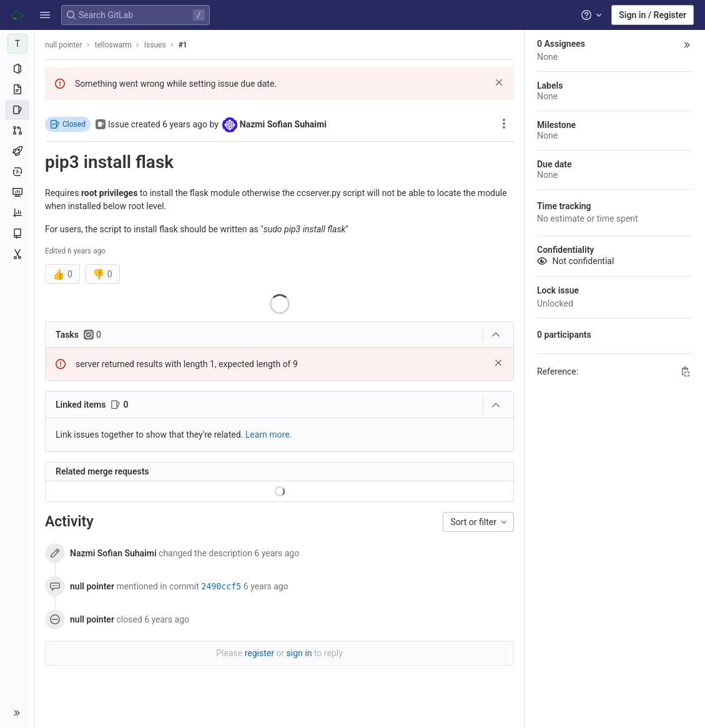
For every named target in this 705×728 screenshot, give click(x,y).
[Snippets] (17, 254)
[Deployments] (17, 172)
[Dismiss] (499, 82)
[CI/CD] (17, 151)
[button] (45, 15)
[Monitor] (17, 192)
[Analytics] (17, 213)
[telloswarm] (17, 44)
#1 (183, 45)
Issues (155, 45)
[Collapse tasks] (496, 335)
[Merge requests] (17, 130)
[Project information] (17, 69)
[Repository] (17, 89)
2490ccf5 (221, 587)
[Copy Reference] (686, 371)
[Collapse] (496, 405)
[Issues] (17, 110)
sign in (299, 653)
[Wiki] (17, 234)
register (259, 653)
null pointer (64, 45)
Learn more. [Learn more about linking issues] (269, 435)
